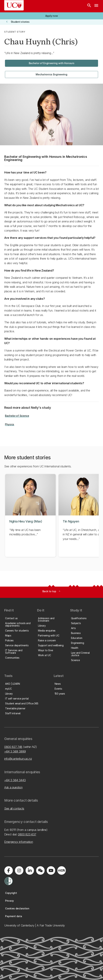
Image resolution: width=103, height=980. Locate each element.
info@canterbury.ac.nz (18, 759)
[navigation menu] (96, 6)
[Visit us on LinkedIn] (30, 870)
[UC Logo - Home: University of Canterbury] (14, 5)
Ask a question (13, 787)
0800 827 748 (13, 747)
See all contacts (14, 808)
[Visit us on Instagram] (19, 870)
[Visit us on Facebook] (8, 870)
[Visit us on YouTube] (51, 870)
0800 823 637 (27, 834)
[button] (51, 16)
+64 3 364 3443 (15, 780)
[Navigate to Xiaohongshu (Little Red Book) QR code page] (61, 870)
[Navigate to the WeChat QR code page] (40, 870)
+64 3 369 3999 (15, 751)
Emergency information (19, 842)
